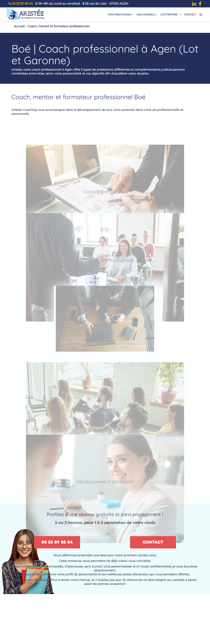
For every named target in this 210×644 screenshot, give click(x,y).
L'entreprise (171, 14)
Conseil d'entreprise (105, 194)
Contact (190, 14)
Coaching (105, 410)
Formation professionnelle (105, 261)
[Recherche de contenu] (201, 15)
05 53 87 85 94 (22, 4)
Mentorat (105, 331)
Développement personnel (105, 480)
